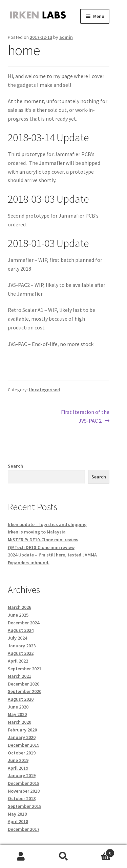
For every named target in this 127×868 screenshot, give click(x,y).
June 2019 (18, 760)
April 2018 (18, 821)
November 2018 (24, 791)
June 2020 (18, 707)
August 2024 (21, 630)
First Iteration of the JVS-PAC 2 (85, 416)
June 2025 (18, 615)
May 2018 (17, 814)
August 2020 (21, 699)
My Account (21, 857)
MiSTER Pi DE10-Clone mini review (43, 540)
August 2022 (21, 653)
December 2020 (24, 684)
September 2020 (25, 691)
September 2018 (25, 806)
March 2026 (19, 607)
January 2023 (22, 646)
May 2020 (17, 714)
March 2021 (19, 676)
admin (66, 37)
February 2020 (22, 730)
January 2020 (22, 737)
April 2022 (18, 661)
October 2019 (22, 753)
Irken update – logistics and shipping (47, 524)
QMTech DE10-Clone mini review (41, 547)
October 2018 (22, 798)
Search (15, 466)
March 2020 (19, 722)
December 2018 (24, 783)
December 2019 (24, 745)
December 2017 (24, 829)
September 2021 (25, 669)
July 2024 (17, 638)
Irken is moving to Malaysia (37, 532)
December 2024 (24, 623)
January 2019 (22, 775)
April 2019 (18, 768)
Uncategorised (44, 390)
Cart (100, 852)
